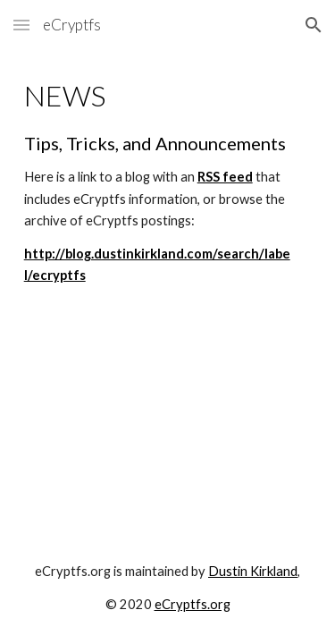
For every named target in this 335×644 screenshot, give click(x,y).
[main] (168, 183)
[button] (21, 25)
